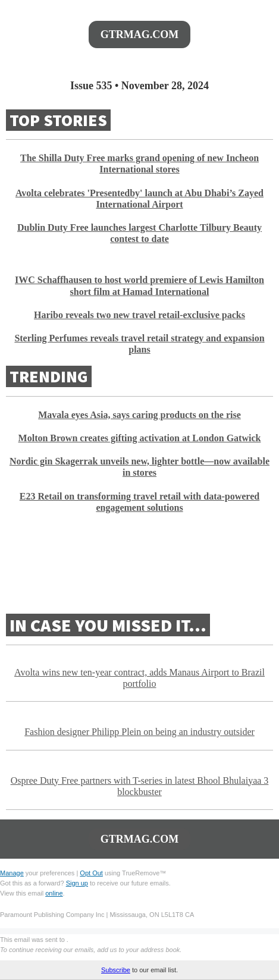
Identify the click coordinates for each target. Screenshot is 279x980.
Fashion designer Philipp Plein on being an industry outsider (139, 732)
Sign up (77, 883)
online (54, 893)
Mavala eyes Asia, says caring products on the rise (139, 415)
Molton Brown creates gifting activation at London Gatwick (140, 438)
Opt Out (91, 873)
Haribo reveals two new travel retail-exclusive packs (139, 315)
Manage (12, 873)
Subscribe (116, 970)
